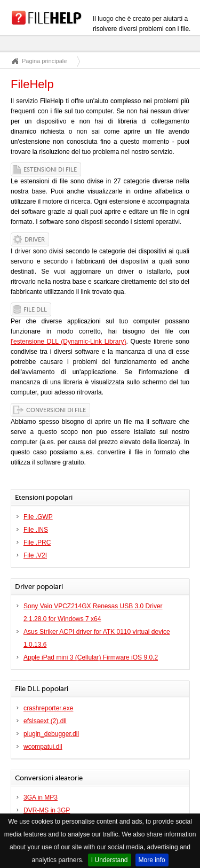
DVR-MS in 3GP (47, 810)
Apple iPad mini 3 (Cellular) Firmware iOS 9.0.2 (91, 657)
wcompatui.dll (43, 747)
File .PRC (37, 542)
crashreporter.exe (48, 708)
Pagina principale (44, 61)
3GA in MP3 (41, 797)
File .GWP (38, 517)
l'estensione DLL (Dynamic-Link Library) (68, 342)
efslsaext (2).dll (45, 721)
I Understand (110, 860)
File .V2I (35, 555)
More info (152, 860)
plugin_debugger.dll (51, 734)
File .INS (36, 530)
